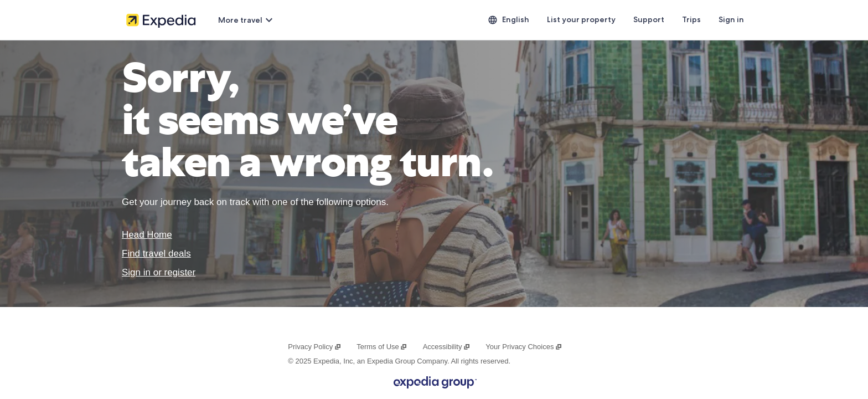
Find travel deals (156, 254)
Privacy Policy (314, 347)
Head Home (147, 235)
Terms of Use (382, 347)
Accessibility (447, 347)
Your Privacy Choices (524, 347)
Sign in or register (159, 272)
